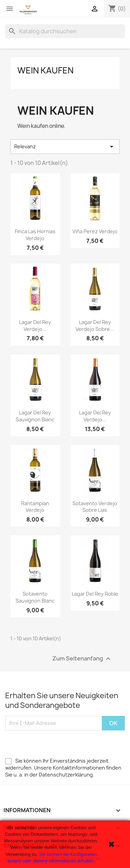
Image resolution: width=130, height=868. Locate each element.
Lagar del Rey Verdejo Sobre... (95, 326)
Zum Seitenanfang (82, 659)
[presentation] (58, 744)
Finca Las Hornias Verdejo (35, 235)
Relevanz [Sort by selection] (65, 147)
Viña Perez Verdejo (95, 231)
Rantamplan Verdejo (35, 507)
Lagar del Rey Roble (95, 594)
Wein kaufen (45, 70)
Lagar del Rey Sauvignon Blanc (35, 416)
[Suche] (65, 31)
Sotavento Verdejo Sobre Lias (95, 507)
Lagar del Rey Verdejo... (35, 326)
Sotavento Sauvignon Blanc (35, 597)
